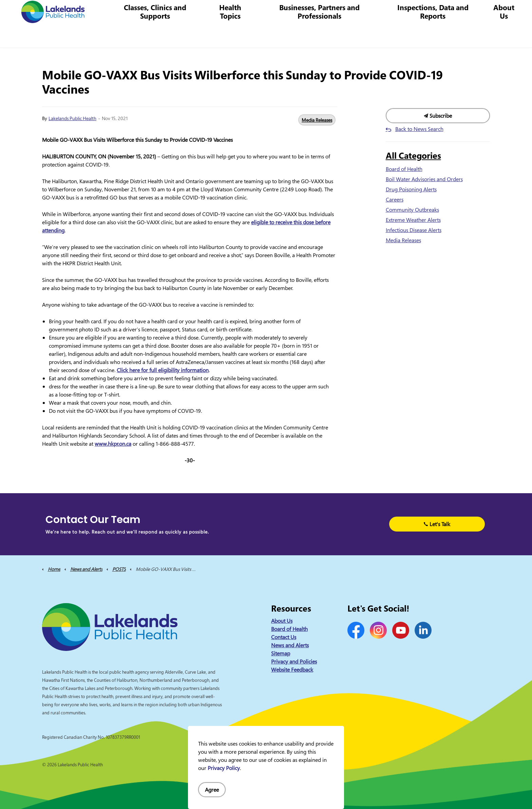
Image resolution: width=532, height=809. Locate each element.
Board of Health (404, 169)
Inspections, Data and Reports (435, 35)
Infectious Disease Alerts (414, 230)
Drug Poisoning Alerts (411, 189)
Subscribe (438, 116)
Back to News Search (419, 129)
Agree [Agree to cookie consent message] (212, 790)
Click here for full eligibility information (163, 370)
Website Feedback (292, 670)
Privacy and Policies (294, 661)
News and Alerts (290, 645)
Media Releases (317, 120)
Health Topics (237, 35)
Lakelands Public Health (72, 118)
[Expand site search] (517, 12)
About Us (504, 35)
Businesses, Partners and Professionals (325, 35)
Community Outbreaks (412, 210)
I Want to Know (475, 12)
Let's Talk (437, 524)
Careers (325, 12)
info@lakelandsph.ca (414, 12)
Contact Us (298, 12)
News (273, 12)
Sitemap (281, 653)
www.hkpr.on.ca (113, 444)
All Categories (413, 155)
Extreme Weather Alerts (413, 220)
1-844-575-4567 (361, 12)
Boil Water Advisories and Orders (424, 179)
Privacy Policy (224, 768)
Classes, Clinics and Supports (164, 35)
